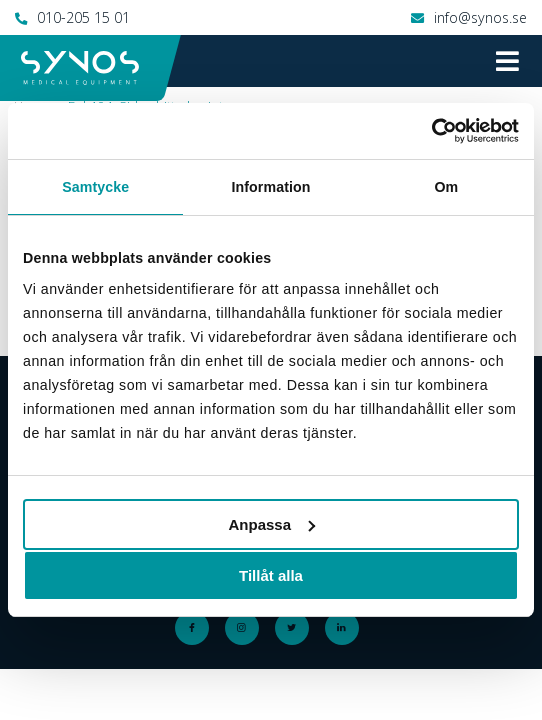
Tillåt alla (271, 575)
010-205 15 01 (83, 17)
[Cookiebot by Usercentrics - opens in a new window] (431, 131)
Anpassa (271, 524)
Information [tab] (270, 187)
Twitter (296, 628)
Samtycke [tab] (95, 187)
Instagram (246, 628)
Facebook (196, 628)
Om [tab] (446, 187)
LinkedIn (346, 628)
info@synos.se (480, 17)
